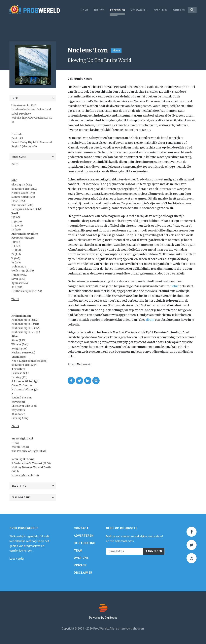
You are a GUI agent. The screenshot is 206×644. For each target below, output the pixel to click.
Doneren (176, 10)
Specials (158, 10)
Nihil (174, 286)
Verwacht (136, 10)
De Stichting (85, 543)
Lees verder (17, 559)
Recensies (115, 10)
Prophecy (25, 114)
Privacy (80, 565)
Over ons (81, 558)
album (150, 320)
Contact (81, 528)
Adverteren (84, 536)
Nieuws (97, 10)
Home (82, 10)
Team (78, 551)
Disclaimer (83, 573)
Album (116, 51)
